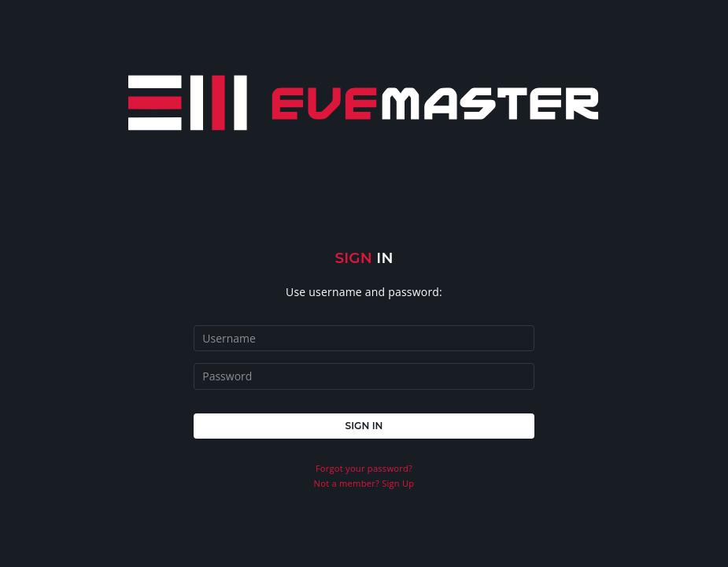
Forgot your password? (364, 468)
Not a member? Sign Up (364, 483)
